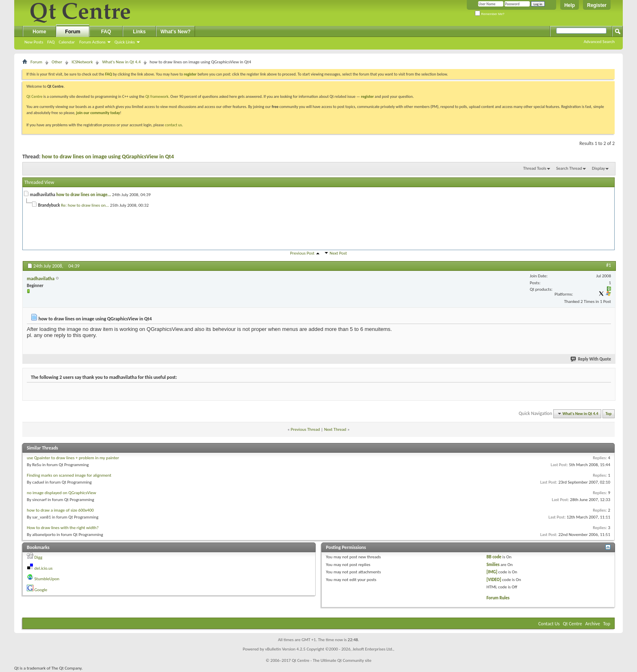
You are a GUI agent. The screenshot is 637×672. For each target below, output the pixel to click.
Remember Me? (490, 14)
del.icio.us (44, 568)
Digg (39, 557)
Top (609, 414)
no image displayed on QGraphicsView (62, 493)
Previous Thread (305, 429)
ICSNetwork (82, 62)
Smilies (493, 565)
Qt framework (157, 96)
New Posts (34, 42)
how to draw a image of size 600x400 (60, 510)
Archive (593, 624)
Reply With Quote (591, 359)
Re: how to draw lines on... (85, 205)
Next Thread (335, 429)
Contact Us (549, 624)
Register (597, 5)
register (367, 96)
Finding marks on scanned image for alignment (69, 475)
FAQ (51, 42)
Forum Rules (498, 598)
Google (41, 590)
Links (139, 32)
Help (570, 5)
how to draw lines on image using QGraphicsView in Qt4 (108, 157)
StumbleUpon (47, 579)
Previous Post (302, 253)
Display (598, 168)
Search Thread (569, 168)
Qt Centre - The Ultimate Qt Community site (331, 660)
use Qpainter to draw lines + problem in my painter (73, 458)
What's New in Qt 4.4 (121, 62)
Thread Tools (535, 168)
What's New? (175, 32)
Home (39, 32)
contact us (173, 125)
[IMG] (492, 572)
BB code (494, 557)
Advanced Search (599, 42)
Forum (73, 32)
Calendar (67, 42)
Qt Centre (35, 96)
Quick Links (125, 42)
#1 (609, 265)
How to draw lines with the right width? (63, 528)
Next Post (338, 253)
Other (57, 62)
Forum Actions (92, 42)
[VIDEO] (494, 580)
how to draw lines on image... (84, 195)
